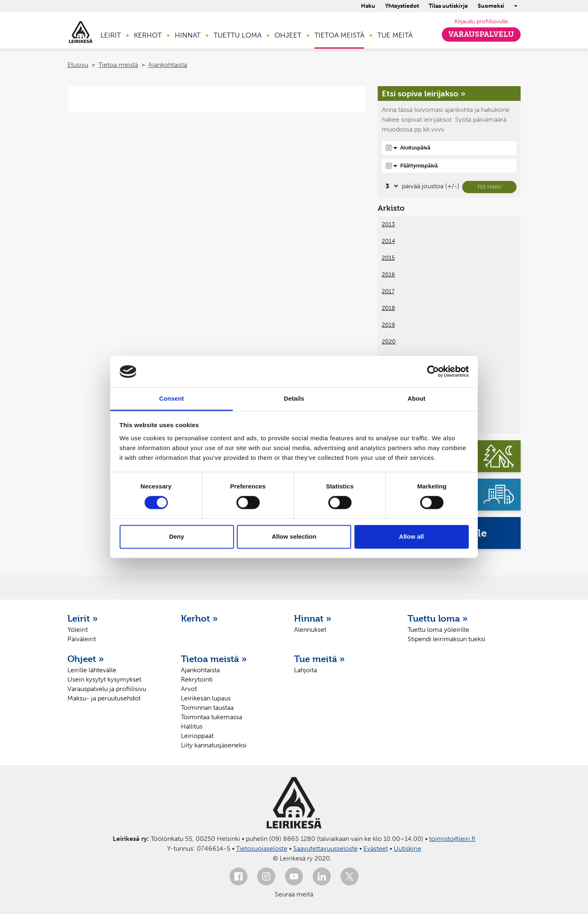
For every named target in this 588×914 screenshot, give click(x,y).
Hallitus (192, 726)
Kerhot (148, 35)
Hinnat (188, 35)
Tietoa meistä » (214, 659)
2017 (388, 291)
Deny (177, 536)
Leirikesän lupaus (206, 698)
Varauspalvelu (481, 34)
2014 (388, 241)
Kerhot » (199, 618)
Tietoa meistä (339, 35)
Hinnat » (313, 618)
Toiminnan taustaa (207, 708)
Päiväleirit (82, 639)
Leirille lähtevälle (92, 670)
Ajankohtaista (168, 65)
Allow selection (294, 536)
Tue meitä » (320, 659)
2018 (388, 308)
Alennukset (310, 630)
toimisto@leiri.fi (452, 839)
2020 (389, 342)
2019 (388, 325)
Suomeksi (491, 6)
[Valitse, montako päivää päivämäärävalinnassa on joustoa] (391, 186)
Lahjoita (305, 670)
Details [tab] (294, 398)
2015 (388, 258)
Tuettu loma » (438, 618)
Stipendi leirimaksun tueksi (447, 639)
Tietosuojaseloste (262, 848)
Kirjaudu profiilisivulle (481, 21)
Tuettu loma (237, 35)
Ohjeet (288, 35)
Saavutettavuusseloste (325, 848)
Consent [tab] (172, 398)
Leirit (111, 35)
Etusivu (78, 65)
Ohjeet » (86, 659)
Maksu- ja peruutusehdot (104, 698)
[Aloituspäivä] (449, 148)
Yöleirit (78, 630)
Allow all (411, 536)
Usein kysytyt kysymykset (104, 679)
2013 (388, 224)
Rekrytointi (197, 679)
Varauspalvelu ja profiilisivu (107, 689)
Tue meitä (395, 35)
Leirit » (83, 618)
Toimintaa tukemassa (212, 717)
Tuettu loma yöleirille (438, 630)
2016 (388, 275)
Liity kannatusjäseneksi (214, 745)
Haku (368, 6)
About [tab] (416, 398)
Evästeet (376, 848)
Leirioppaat (197, 736)
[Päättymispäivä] (449, 166)
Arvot (189, 689)
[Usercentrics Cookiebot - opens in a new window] (433, 372)
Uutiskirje (408, 848)
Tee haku (489, 187)
